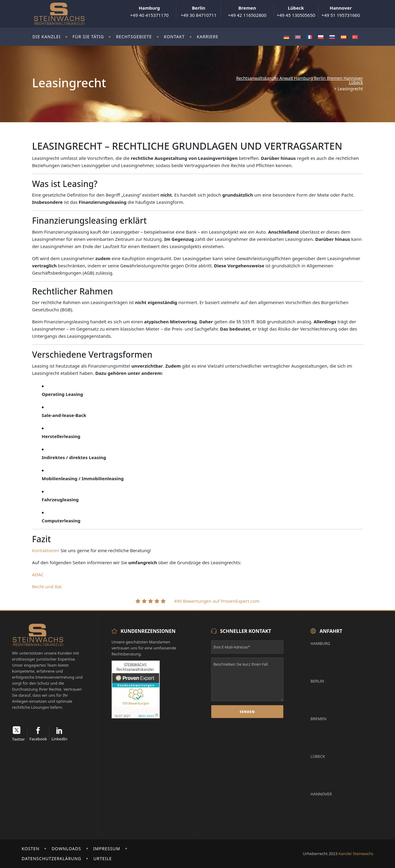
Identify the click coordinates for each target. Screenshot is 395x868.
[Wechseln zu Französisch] (309, 37)
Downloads (66, 849)
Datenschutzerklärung (51, 859)
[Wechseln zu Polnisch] (321, 37)
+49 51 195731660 (341, 11)
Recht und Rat (47, 586)
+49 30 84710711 (198, 11)
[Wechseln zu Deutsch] (286, 37)
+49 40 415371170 (149, 11)
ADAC (38, 574)
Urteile (102, 859)
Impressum (107, 849)
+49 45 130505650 (296, 11)
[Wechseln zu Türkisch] (355, 37)
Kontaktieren (46, 550)
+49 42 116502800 (247, 11)
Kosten (31, 849)
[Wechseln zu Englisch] (298, 37)
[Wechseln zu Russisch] (332, 37)
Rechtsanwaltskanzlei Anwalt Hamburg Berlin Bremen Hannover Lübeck (300, 80)
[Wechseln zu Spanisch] (344, 37)
